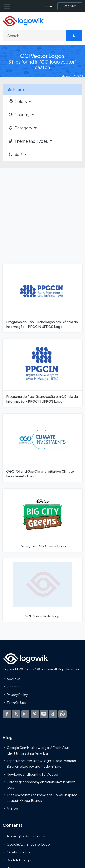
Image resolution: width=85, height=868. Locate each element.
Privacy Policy (17, 695)
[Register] (70, 6)
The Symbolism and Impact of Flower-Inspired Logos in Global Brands (42, 798)
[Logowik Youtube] (44, 714)
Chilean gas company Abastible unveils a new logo (41, 784)
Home (67, 76)
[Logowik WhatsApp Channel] (63, 714)
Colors (17, 101)
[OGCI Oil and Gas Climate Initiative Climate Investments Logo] (42, 448)
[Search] (35, 36)
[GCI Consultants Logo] (42, 590)
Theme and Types (28, 141)
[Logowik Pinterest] (35, 714)
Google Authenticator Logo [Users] (28, 844)
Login (48, 6)
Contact (13, 687)
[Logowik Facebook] (7, 714)
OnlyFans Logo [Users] (18, 852)
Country (19, 115)
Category (20, 128)
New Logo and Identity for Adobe (32, 774)
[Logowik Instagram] (25, 714)
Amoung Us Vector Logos (26, 836)
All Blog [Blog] (12, 808)
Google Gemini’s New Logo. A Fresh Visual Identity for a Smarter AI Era (39, 750)
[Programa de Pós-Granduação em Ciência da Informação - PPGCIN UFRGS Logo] (42, 298)
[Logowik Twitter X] (16, 714)
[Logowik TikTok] (53, 714)
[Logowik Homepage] (23, 21)
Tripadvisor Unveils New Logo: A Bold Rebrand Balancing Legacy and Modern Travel (41, 763)
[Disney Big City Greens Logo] (42, 520)
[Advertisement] (42, 213)
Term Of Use (16, 703)
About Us (14, 679)
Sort (15, 154)
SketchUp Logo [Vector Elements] (19, 860)
